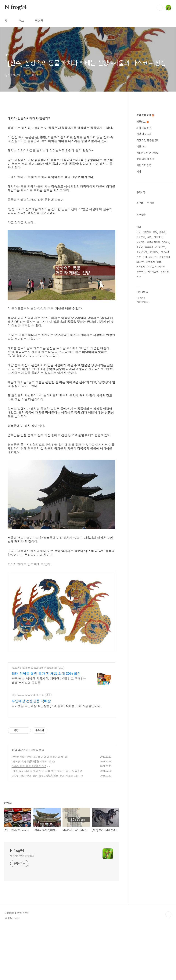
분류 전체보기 (145, 115)
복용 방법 (141, 267)
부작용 (140, 247)
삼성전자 (141, 242)
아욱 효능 (150, 262)
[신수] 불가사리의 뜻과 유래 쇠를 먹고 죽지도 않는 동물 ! (45, 824)
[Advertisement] (61, 685)
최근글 (140, 203)
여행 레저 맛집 (144, 165)
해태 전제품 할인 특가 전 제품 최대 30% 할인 (46, 727)
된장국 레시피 (153, 242)
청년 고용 (152, 267)
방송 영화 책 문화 (145, 159)
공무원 (162, 232)
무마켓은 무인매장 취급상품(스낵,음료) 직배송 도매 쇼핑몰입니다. (56, 759)
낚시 (138, 232)
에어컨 (162, 267)
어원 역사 (17, 803)
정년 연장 (141, 237)
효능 (159, 262)
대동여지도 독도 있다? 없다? (29, 819)
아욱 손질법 (142, 252)
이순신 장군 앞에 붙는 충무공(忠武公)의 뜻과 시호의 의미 (46, 829)
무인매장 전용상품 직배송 (31, 754)
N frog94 (15, 7)
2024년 (165, 252)
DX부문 (140, 262)
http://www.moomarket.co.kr (28, 748)
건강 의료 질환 (144, 134)
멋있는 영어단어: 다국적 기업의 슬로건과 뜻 (38, 810)
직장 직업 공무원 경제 (148, 140)
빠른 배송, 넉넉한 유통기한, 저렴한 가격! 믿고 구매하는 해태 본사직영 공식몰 (49, 734)
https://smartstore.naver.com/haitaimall (34, 721)
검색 (160, 8)
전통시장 (165, 272)
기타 (139, 172)
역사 (138, 277)
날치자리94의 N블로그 (22, 909)
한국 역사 (141, 272)
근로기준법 (160, 247)
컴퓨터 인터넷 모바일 (147, 153)
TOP (168, 967)
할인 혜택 (154, 252)
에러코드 (153, 257)
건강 (138, 257)
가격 (145, 257)
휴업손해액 (165, 257)
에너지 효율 (153, 272)
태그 (21, 21)
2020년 (149, 247)
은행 (149, 237)
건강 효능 (158, 237)
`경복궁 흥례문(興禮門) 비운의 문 (31, 814)
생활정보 (142, 122)
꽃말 (155, 232)
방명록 (39, 21)
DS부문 (166, 242)
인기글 (151, 203)
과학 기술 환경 (144, 128)
